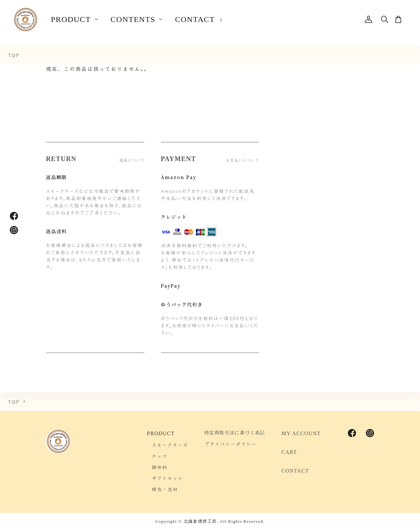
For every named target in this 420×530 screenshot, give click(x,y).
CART (289, 452)
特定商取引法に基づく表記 (235, 433)
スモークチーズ (170, 445)
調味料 (160, 467)
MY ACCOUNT (301, 433)
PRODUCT (71, 19)
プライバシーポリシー (231, 444)
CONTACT (195, 19)
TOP (14, 55)
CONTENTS (133, 19)
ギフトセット (168, 478)
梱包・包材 (165, 489)
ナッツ (160, 456)
